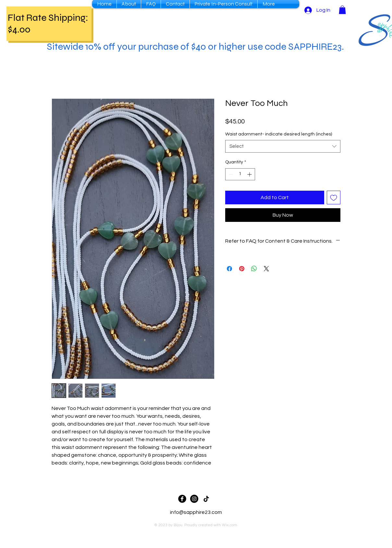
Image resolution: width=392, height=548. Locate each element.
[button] (342, 10)
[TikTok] (206, 499)
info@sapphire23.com (196, 512)
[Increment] (250, 174)
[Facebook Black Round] (182, 499)
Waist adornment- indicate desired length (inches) (279, 134)
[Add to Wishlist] (334, 198)
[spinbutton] (240, 174)
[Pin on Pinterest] (242, 269)
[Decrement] (230, 174)
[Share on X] (266, 269)
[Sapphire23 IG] (194, 499)
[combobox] (283, 146)
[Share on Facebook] (229, 269)
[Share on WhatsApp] (254, 269)
